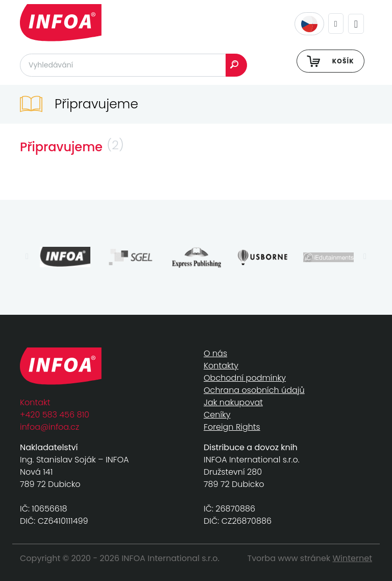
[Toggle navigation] (356, 24)
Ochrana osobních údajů (254, 390)
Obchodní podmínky (245, 378)
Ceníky (217, 415)
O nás (215, 353)
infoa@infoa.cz (50, 427)
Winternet (353, 558)
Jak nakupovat (233, 402)
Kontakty (221, 366)
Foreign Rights (232, 427)
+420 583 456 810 (55, 415)
